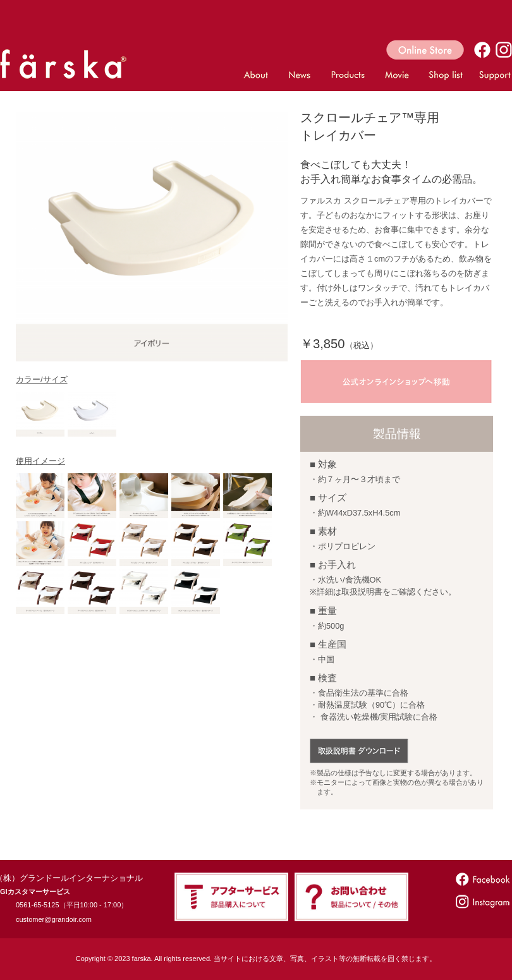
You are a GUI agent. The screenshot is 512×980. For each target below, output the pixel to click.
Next (273, 236)
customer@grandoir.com (54, 919)
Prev (30, 236)
